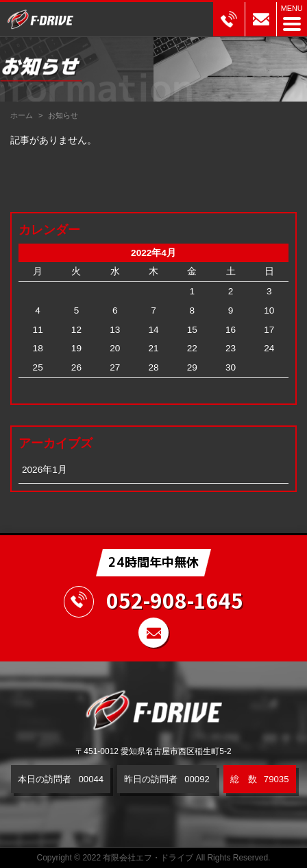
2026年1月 (45, 470)
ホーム (22, 115)
